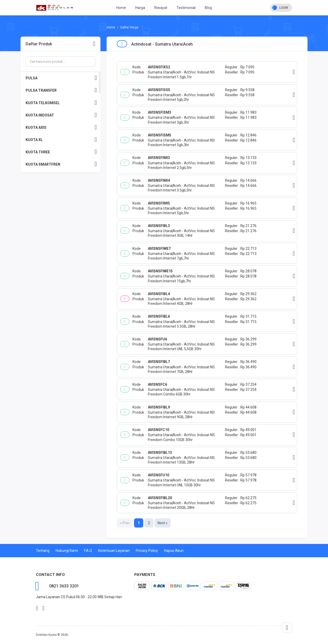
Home (121, 8)
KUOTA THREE (61, 152)
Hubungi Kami (67, 551)
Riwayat (161, 8)
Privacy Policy (147, 551)
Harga (140, 8)
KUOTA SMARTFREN (61, 164)
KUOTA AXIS (61, 127)
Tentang (43, 551)
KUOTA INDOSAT (61, 115)
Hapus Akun (174, 551)
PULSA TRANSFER (61, 90)
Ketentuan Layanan (114, 551)
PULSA (61, 78)
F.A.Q (88, 551)
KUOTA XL (61, 140)
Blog (208, 8)
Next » (163, 523)
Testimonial (186, 8)
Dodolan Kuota (46, 635)
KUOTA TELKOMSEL (61, 103)
